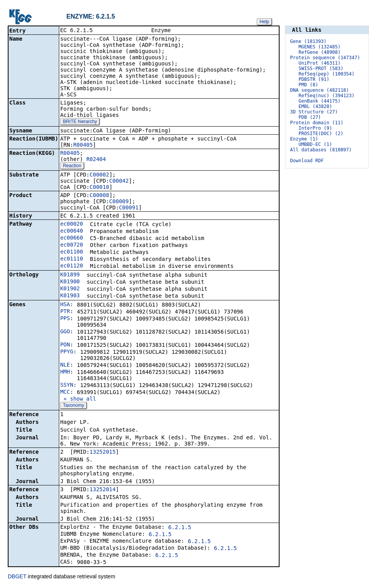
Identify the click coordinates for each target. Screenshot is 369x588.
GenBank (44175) (319, 101)
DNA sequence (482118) (319, 90)
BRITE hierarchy (80, 122)
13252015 (102, 453)
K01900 (70, 282)
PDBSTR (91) (314, 79)
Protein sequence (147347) (325, 58)
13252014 (102, 490)
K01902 (70, 289)
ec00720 (71, 245)
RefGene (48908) (319, 52)
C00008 (99, 196)
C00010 (99, 188)
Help (264, 22)
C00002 (99, 175)
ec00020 (71, 225)
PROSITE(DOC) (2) (321, 134)
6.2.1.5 (180, 528)
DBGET (17, 577)
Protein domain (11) (317, 123)
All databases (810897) (321, 150)
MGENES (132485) (319, 47)
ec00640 (71, 231)
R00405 (83, 146)
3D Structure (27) (314, 112)
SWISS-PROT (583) (321, 69)
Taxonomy (73, 406)
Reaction (72, 166)
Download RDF (307, 161)
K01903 (70, 296)
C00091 (129, 208)
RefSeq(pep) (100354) (327, 74)
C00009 (119, 202)
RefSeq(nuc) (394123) (327, 96)
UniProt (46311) (319, 63)
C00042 (119, 182)
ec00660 (71, 238)
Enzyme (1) (304, 139)
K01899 (70, 275)
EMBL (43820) (315, 106)
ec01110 (71, 259)
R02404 (96, 160)
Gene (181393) (308, 41)
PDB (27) (310, 117)
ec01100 (71, 252)
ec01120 (71, 266)
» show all (78, 399)
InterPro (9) (315, 128)
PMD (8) (308, 85)
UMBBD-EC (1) (315, 144)
